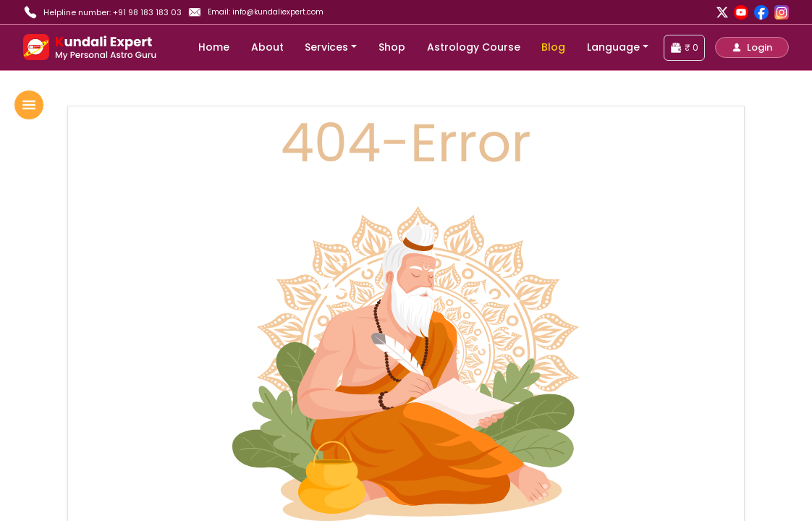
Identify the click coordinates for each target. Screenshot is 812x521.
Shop (392, 47)
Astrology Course (474, 47)
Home (214, 47)
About (267, 47)
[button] (752, 47)
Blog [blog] (553, 47)
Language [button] (613, 47)
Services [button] (326, 47)
